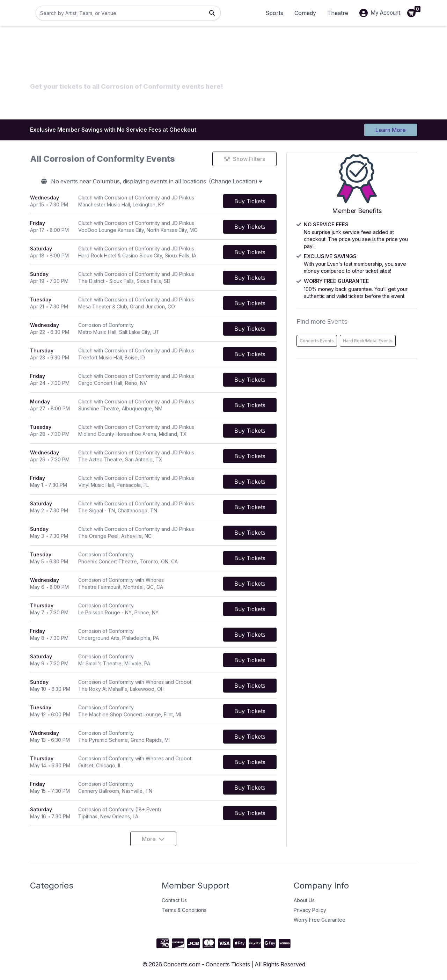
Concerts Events (351, 343)
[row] (169, 201)
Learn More (391, 130)
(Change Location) (253, 182)
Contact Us (174, 900)
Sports (271, 13)
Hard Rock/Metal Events (359, 357)
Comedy (302, 13)
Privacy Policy (310, 910)
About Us (304, 900)
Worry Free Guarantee (320, 920)
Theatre (335, 13)
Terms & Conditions (184, 910)
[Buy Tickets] (281, 201)
